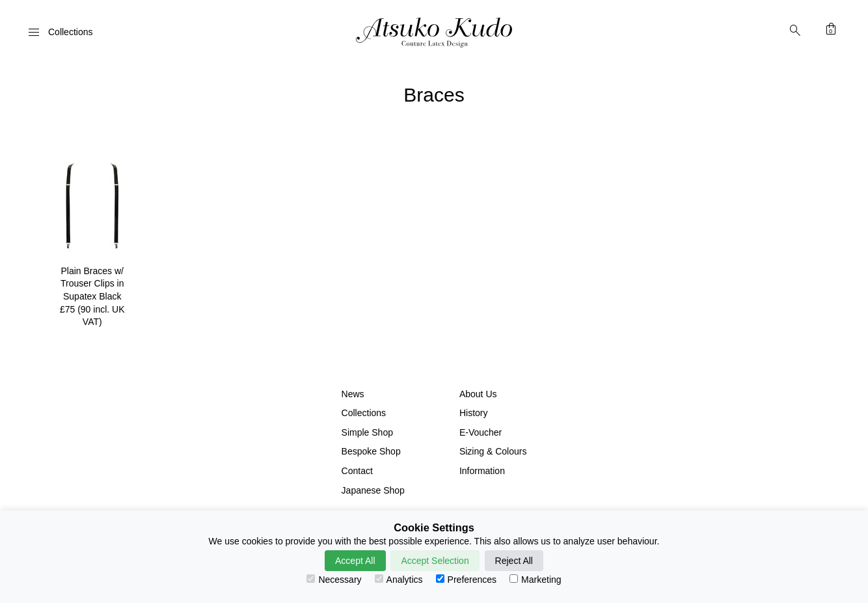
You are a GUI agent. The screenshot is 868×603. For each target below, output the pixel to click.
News (353, 394)
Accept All (355, 561)
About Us (478, 394)
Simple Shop (367, 432)
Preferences (466, 580)
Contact (357, 471)
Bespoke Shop (371, 451)
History (474, 413)
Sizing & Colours (493, 451)
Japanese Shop (373, 490)
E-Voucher (481, 432)
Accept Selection (435, 561)
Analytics (399, 580)
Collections (364, 413)
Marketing (535, 580)
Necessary (334, 580)
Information (482, 471)
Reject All (514, 561)
